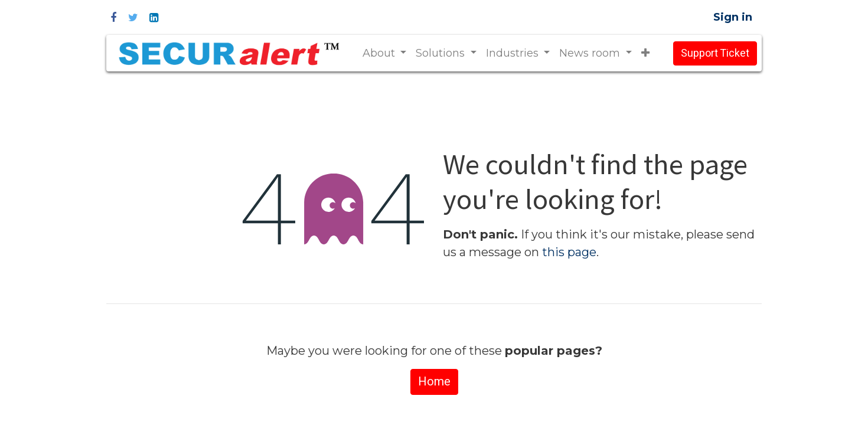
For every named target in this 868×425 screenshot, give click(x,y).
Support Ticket (715, 53)
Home (434, 382)
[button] (645, 53)
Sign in (733, 17)
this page (569, 252)
